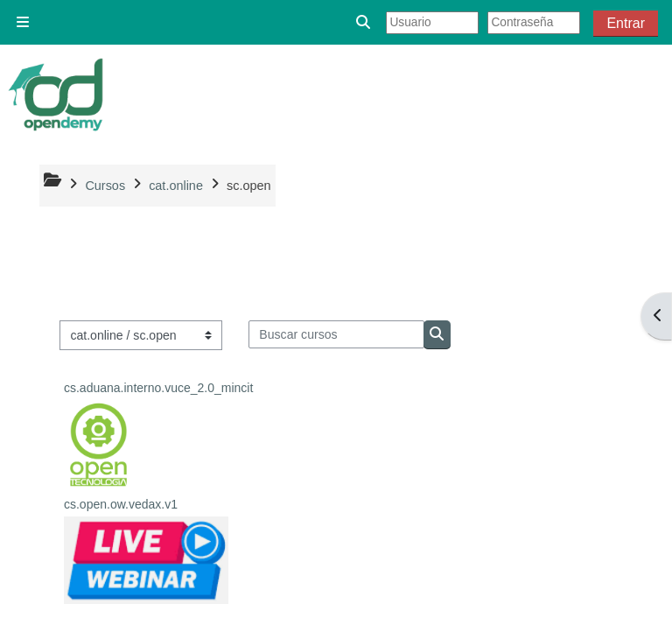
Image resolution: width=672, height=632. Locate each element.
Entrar (626, 23)
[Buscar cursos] (336, 334)
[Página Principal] (57, 95)
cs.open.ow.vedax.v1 (121, 504)
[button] (364, 23)
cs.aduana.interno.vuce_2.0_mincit (158, 388)
